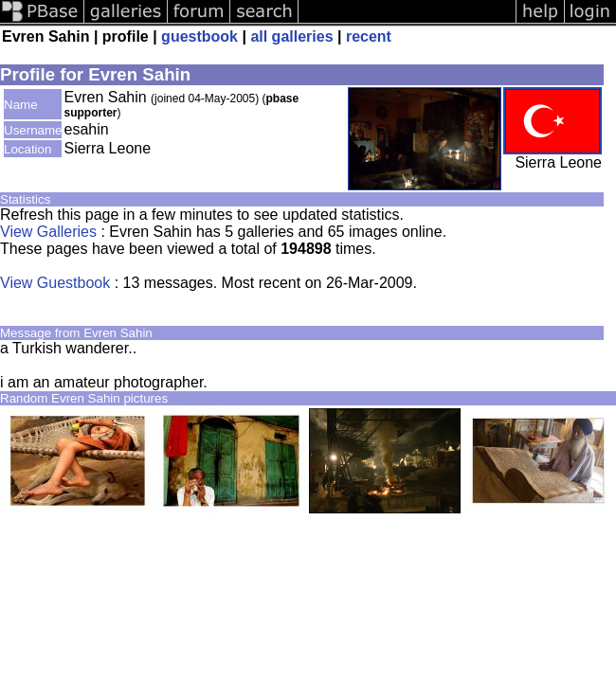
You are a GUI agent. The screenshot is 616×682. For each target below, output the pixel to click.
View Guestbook (55, 283)
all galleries (291, 36)
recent (369, 36)
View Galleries (48, 232)
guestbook (199, 36)
